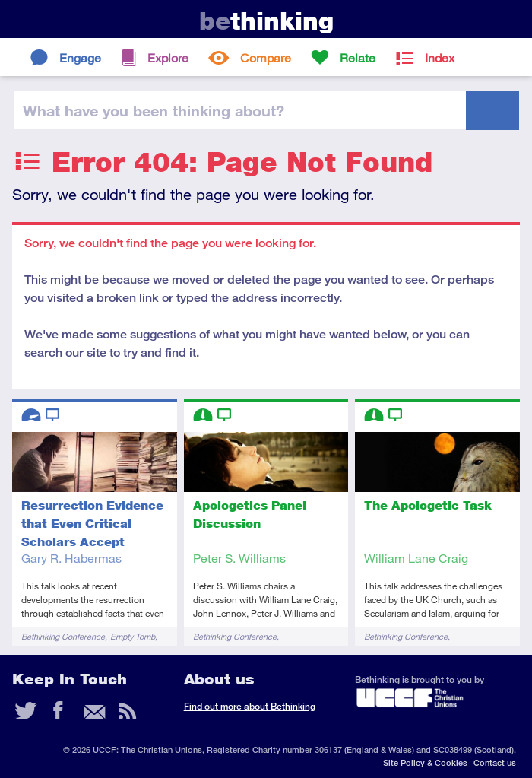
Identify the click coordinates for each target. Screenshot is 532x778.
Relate (358, 57)
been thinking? (154, 110)
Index (440, 57)
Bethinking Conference (63, 636)
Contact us (495, 762)
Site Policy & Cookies (425, 762)
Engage (80, 57)
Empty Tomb (133, 636)
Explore (168, 57)
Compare (266, 57)
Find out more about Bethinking (250, 706)
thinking (266, 21)
